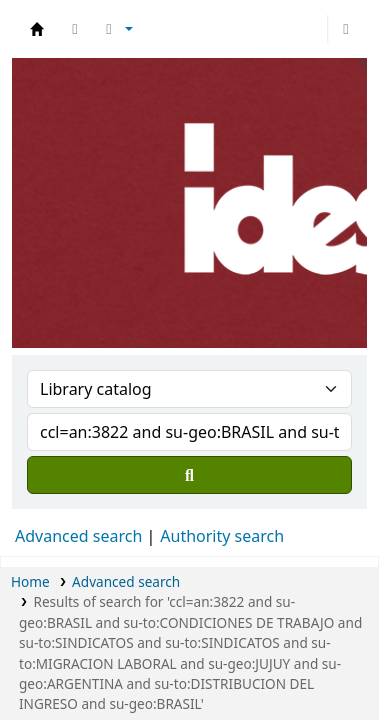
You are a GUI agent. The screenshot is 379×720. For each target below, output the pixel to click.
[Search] (189, 475)
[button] (75, 29)
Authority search (222, 536)
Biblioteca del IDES (37, 29)
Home (30, 581)
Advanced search (78, 536)
